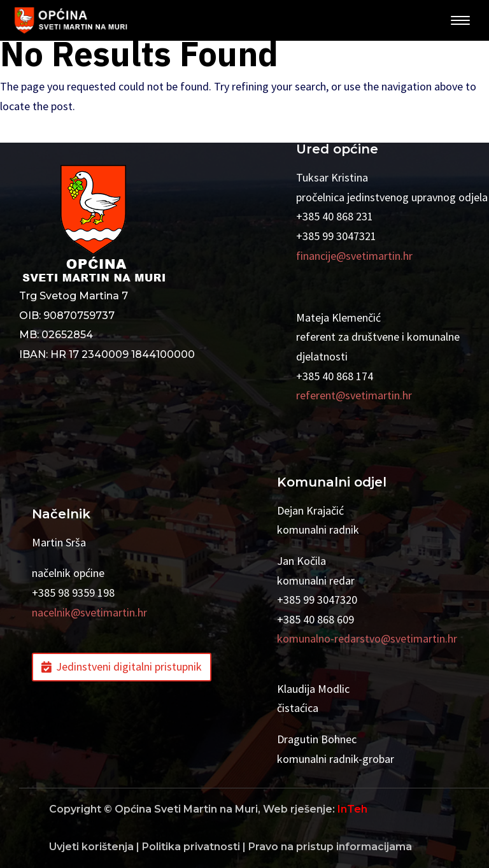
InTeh (352, 809)
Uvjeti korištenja (91, 847)
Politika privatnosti (191, 847)
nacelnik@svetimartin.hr (89, 612)
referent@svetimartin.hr (354, 395)
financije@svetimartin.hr (354, 256)
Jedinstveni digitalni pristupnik (129, 666)
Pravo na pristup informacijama (330, 847)
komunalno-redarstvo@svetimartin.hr (367, 638)
